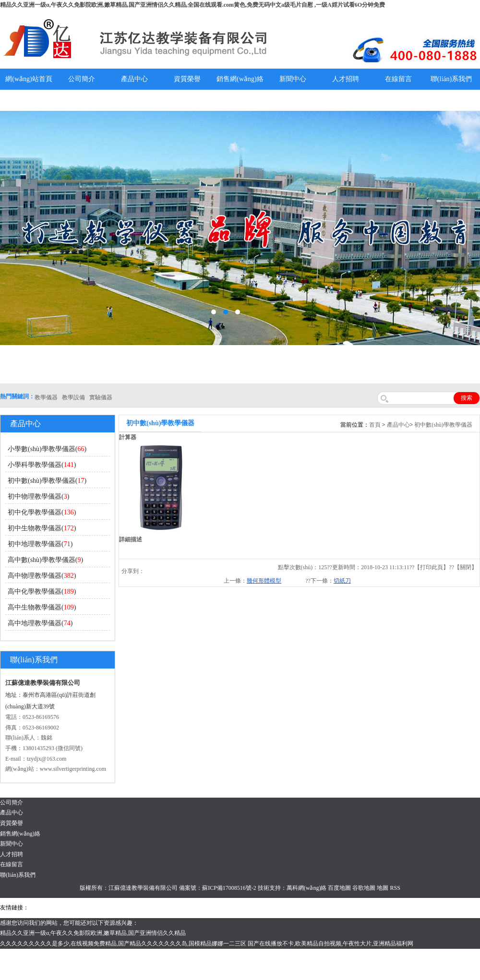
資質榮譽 (187, 79)
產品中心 (134, 79)
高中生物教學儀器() (42, 607)
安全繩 (245, 908)
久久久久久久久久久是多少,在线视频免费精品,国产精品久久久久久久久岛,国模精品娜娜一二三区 (123, 944)
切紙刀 (342, 581)
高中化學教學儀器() (42, 592)
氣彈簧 (58, 908)
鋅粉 (261, 908)
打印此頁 (432, 567)
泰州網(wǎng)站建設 (425, 908)
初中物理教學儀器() (38, 496)
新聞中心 (293, 79)
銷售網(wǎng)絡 (240, 79)
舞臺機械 (161, 908)
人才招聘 (346, 79)
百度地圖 (339, 888)
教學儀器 (386, 908)
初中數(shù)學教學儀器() (47, 481)
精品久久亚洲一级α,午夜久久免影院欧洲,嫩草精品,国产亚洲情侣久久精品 (93, 933)
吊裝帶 (39, 908)
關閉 (466, 567)
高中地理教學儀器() (40, 623)
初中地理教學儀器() (40, 544)
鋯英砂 (183, 908)
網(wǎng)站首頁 (29, 79)
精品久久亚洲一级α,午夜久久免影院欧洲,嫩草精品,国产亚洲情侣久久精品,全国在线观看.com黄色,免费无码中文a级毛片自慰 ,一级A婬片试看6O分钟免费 (192, 5)
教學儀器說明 (29, 100)
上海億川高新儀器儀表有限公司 (108, 908)
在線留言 (398, 79)
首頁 (375, 425)
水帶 (229, 908)
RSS (395, 888)
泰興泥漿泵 (207, 908)
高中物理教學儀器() (42, 576)
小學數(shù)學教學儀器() (47, 449)
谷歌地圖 (364, 888)
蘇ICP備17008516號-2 (229, 888)
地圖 (383, 888)
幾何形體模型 (264, 581)
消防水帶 (279, 908)
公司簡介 (82, 79)
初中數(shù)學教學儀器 (443, 425)
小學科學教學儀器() (42, 465)
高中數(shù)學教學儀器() (45, 560)
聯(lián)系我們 (451, 79)
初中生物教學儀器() (42, 528)
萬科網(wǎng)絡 (307, 888)
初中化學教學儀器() (42, 512)
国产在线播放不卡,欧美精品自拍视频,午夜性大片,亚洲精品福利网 (330, 944)
